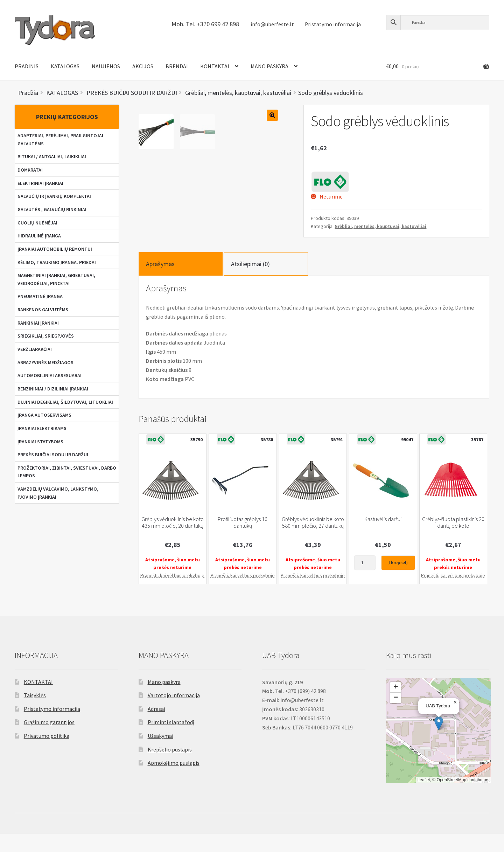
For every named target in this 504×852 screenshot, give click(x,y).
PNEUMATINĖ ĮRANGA (40, 296)
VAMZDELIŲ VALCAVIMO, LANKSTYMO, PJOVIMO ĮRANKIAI (58, 493)
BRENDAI (177, 66)
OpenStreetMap (452, 798)
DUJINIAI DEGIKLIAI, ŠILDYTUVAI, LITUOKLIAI (65, 402)
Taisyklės (35, 713)
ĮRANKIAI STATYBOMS (40, 442)
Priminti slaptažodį (171, 741)
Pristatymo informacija (333, 24)
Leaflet (424, 798)
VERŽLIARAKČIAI (35, 349)
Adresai (156, 727)
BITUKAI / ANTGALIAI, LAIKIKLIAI (52, 157)
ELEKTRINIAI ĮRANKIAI (40, 183)
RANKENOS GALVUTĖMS (43, 310)
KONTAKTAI (215, 66)
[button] (439, 742)
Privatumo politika (47, 754)
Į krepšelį (398, 581)
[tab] (181, 282)
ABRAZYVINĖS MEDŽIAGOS (45, 362)
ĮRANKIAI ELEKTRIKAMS (42, 428)
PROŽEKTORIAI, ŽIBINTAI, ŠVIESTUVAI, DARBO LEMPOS (67, 472)
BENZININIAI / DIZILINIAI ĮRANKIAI (53, 389)
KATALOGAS (65, 66)
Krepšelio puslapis (170, 768)
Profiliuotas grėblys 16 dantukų (243, 541)
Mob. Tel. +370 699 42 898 (205, 24)
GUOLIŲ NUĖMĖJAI (37, 223)
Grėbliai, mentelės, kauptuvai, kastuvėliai (380, 226)
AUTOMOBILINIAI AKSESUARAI (50, 375)
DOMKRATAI (30, 170)
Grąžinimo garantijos (49, 741)
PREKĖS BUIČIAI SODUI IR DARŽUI (53, 455)
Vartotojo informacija (174, 713)
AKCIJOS (143, 66)
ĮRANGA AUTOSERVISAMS (44, 415)
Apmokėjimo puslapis (174, 781)
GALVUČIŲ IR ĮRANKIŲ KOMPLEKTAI (54, 196)
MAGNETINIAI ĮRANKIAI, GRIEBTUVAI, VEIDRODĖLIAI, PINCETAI (56, 279)
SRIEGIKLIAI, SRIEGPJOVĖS (46, 336)
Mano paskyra (164, 700)
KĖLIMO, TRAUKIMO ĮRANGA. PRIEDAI (57, 262)
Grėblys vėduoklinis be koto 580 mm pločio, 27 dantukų (313, 541)
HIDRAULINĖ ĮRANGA (39, 236)
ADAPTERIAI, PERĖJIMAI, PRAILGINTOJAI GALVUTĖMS (60, 140)
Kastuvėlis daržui (383, 537)
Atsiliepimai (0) (250, 282)
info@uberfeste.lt (272, 24)
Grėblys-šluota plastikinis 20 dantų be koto (453, 541)
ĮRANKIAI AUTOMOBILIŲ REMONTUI (55, 249)
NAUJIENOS (106, 66)
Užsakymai (160, 754)
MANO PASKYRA (269, 66)
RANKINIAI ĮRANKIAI (38, 323)
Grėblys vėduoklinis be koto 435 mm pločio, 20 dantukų (173, 541)
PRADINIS (27, 66)
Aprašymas (160, 282)
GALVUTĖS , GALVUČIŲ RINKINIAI (52, 209)
